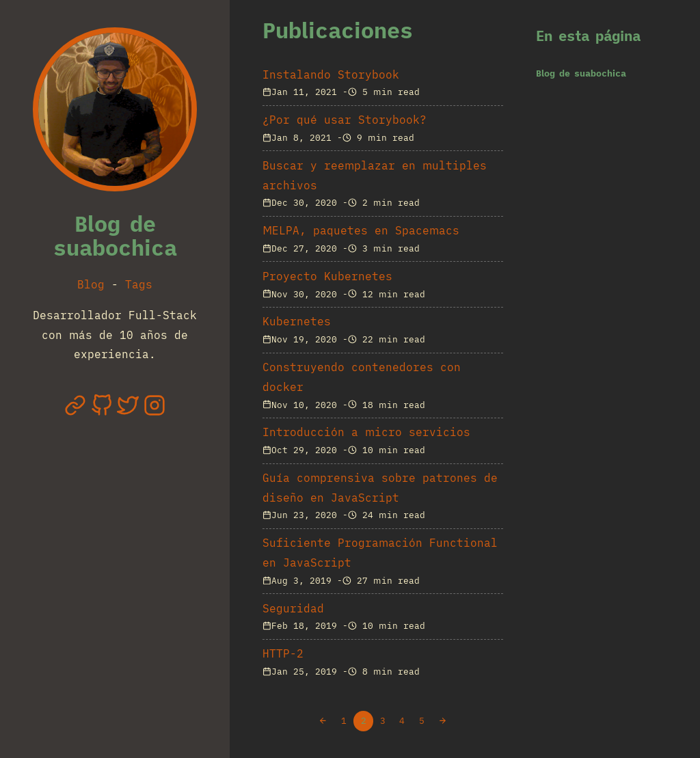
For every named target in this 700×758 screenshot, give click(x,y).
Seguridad (293, 608)
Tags (139, 284)
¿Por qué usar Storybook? (345, 120)
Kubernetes (297, 321)
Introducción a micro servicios (366, 432)
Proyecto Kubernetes (327, 276)
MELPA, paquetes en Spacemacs (361, 230)
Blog (91, 284)
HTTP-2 (283, 653)
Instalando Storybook (331, 75)
